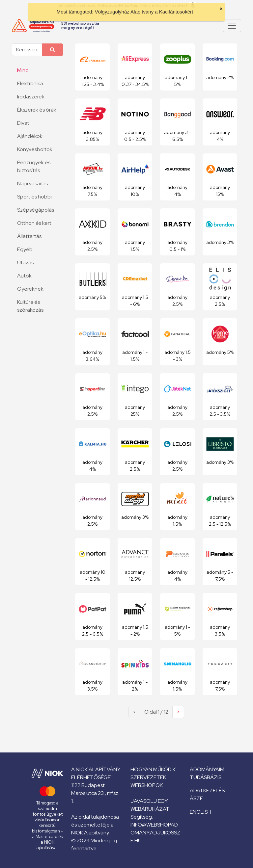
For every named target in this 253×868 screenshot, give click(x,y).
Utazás (25, 263)
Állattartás (29, 236)
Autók (24, 276)
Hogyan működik (153, 769)
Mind (23, 70)
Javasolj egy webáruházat (150, 805)
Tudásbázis (206, 777)
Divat (23, 123)
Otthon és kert (34, 223)
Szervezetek (148, 777)
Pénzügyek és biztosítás (34, 166)
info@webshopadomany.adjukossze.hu (155, 833)
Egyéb (25, 249)
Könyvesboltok (35, 149)
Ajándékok (30, 136)
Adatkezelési (208, 790)
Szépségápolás (36, 210)
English (200, 812)
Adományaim (207, 769)
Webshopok (147, 785)
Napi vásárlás (32, 184)
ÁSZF (196, 798)
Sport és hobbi (34, 197)
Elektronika (30, 83)
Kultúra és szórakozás (30, 306)
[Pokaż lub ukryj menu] (232, 26)
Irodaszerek (31, 97)
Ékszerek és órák (37, 110)
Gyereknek (30, 289)
